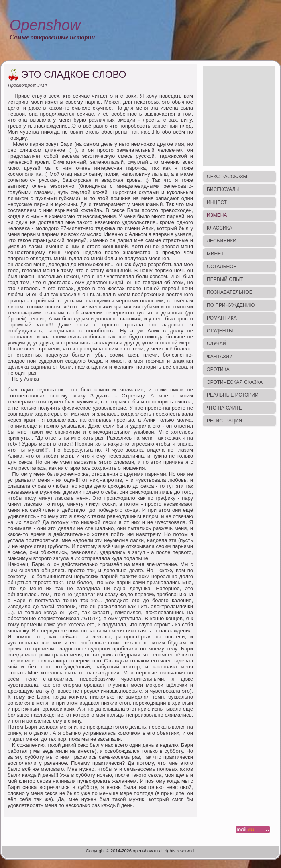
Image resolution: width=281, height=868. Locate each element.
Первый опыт (225, 279)
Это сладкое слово (74, 74)
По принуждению (231, 305)
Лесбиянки (222, 241)
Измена (217, 215)
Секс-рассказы (227, 177)
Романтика (222, 318)
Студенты (220, 331)
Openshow (45, 25)
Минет (215, 254)
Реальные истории (233, 395)
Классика (220, 228)
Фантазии (220, 357)
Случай (216, 344)
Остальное (222, 267)
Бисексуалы (223, 189)
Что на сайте (224, 408)
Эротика (218, 369)
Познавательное (230, 292)
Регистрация (224, 421)
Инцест (217, 202)
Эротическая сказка (235, 382)
